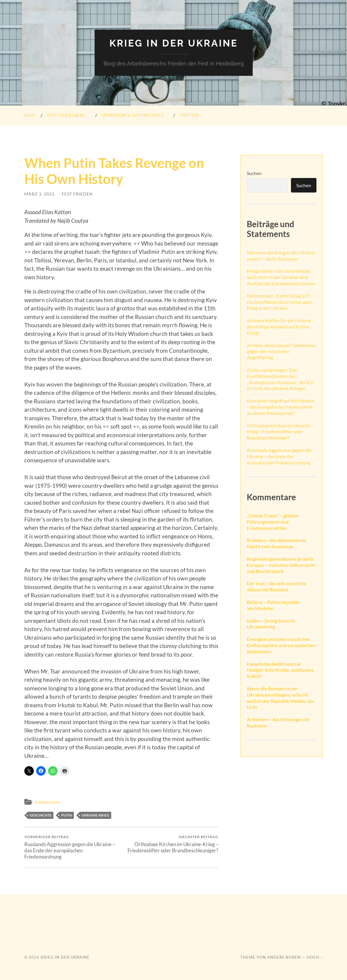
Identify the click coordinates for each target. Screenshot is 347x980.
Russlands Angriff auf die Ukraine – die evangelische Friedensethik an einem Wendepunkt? (281, 407)
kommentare (47, 802)
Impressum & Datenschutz (133, 115)
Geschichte (41, 815)
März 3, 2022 (39, 194)
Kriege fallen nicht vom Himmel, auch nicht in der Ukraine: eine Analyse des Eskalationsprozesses (281, 277)
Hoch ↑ (315, 957)
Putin (67, 815)
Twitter (190, 115)
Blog (30, 115)
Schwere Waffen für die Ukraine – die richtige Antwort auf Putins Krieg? (281, 327)
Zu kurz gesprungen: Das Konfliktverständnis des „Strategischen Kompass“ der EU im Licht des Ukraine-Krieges (280, 379)
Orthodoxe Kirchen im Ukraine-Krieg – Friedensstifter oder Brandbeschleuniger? (171, 844)
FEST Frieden (77, 194)
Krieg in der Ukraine (174, 43)
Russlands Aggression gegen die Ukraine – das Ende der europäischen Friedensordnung (72, 847)
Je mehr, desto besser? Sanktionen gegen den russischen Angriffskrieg (281, 351)
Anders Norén (284, 957)
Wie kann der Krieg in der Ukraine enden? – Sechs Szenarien (281, 256)
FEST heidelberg (67, 115)
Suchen (254, 173)
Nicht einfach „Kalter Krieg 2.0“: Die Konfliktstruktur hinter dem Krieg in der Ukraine (279, 302)
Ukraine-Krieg (95, 815)
